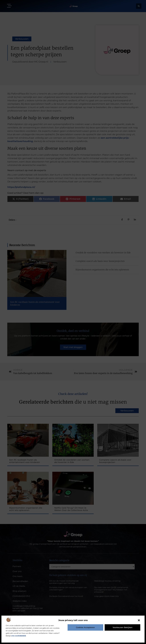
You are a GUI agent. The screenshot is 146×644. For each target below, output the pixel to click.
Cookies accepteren (85, 627)
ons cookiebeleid (19, 636)
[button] (139, 620)
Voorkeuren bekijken (123, 627)
